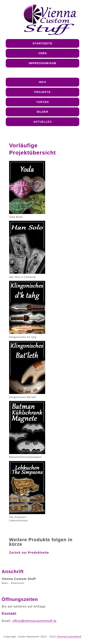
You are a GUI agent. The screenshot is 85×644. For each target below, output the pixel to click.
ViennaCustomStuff (69, 637)
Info (42, 82)
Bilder (42, 112)
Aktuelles (42, 122)
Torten (42, 102)
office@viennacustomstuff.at (34, 621)
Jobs (42, 53)
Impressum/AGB (43, 63)
